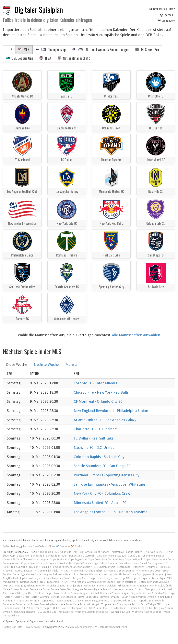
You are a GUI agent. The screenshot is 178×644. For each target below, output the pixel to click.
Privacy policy (33, 627)
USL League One (20, 58)
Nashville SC (84, 447)
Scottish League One (21, 593)
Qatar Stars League (71, 589)
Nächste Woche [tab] (46, 365)
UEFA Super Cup (98, 608)
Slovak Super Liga (88, 597)
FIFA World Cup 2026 (148, 571)
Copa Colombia (97, 559)
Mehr (71, 365)
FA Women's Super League (119, 571)
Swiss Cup (72, 604)
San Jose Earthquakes (91, 484)
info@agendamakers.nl (113, 627)
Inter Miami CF (108, 383)
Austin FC (119, 503)
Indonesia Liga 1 (62, 574)
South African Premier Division (139, 597)
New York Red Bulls (113, 392)
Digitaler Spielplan (39, 10)
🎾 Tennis (61, 546)
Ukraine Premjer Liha (140, 608)
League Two (112, 578)
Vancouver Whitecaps (128, 484)
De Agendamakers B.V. (84, 627)
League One (95, 578)
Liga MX (125, 578)
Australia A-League (122, 552)
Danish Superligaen (151, 563)
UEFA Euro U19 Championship (70, 608)
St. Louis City (114, 457)
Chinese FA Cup (12, 559)
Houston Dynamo (133, 512)
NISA (45, 58)
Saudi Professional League (118, 589)
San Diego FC (120, 466)
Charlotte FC (84, 429)
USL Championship (51, 49)
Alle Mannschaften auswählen (136, 335)
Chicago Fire (84, 392)
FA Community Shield (47, 571)
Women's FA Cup (120, 612)
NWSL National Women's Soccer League (101, 49)
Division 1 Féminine (40, 567)
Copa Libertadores (155, 559)
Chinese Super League (35, 559)
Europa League (24, 571)
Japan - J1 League (153, 574)
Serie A (8, 597)
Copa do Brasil (133, 559)
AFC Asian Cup (63, 552)
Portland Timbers (89, 475)
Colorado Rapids (88, 457)
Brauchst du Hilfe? (162, 9)
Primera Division (106, 586)
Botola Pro (23, 556)
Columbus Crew (117, 493)
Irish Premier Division (86, 574)
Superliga (8, 604)
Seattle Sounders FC (90, 466)
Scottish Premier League (75, 593)
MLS (24, 49)
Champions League (154, 556)
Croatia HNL (65, 563)
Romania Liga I (92, 589)
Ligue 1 (136, 578)
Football (167, 15)
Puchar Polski (50, 589)
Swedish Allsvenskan (52, 604)
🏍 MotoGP (45, 546)
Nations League (29, 582)
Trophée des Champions (115, 604)
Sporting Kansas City (123, 475)
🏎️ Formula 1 (27, 546)
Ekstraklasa (124, 567)
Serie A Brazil (22, 597)
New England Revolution (94, 411)
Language (166, 20)
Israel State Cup (132, 574)
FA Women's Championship (86, 571)
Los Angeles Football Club (95, 512)
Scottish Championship (148, 589)
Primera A (89, 586)
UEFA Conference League (37, 608)
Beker (139, 552)
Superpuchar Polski (27, 604)
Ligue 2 (146, 578)
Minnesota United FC (91, 503)
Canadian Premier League (111, 556)
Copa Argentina (77, 559)
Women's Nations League (147, 612)
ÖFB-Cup (8, 586)
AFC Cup (78, 552)
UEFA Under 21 (118, 608)
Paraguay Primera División (30, 586)
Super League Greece (97, 601)
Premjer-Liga (75, 586)
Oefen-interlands (127, 582)
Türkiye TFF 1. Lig (157, 604)
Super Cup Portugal (28, 601)
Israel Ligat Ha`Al (111, 574)
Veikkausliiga (66, 612)
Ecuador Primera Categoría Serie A (73, 567)
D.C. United (106, 447)
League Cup (80, 578)
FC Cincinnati (108, 429)
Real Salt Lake (102, 438)
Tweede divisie (12, 608)
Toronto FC (83, 383)
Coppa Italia (28, 563)
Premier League (56, 586)
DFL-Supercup (19, 567)
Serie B (55, 597)
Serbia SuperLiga (165, 593)
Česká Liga (134, 556)
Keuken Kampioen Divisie (57, 578)
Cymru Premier (83, 563)
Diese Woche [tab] (17, 365)
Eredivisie (152, 567)
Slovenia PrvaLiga (110, 597)
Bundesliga (37, 556)
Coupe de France (47, 563)
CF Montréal (84, 401)
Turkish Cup (138, 604)
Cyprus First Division (105, 563)
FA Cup (65, 571)
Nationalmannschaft (74, 58)
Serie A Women (40, 597)
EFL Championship (105, 567)
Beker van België (153, 552)
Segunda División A (142, 593)
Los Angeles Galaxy (121, 420)
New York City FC (88, 493)
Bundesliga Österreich (82, 556)
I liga (22, 574)
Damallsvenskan (128, 563)
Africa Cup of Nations (97, 552)
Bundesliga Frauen (57, 556)
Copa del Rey (115, 559)
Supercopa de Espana (124, 601)
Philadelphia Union (132, 411)
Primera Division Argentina (133, 586)
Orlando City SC (110, 401)
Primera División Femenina (26, 589)
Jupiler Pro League (30, 578)
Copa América (58, 559)
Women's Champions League (92, 612)
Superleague (146, 601)
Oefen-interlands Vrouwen (154, 582)
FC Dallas (82, 438)
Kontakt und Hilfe (13, 627)
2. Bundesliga (45, 552)
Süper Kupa (48, 601)
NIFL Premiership (50, 582)
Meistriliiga (159, 578)
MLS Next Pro (147, 49)
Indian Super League (39, 574)
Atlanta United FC (89, 420)
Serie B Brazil (68, 597)
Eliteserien (138, 567)
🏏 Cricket (77, 546)
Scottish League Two (47, 593)
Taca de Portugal (89, 604)
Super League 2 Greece (70, 601)
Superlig (160, 601)
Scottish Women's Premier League (110, 593)
